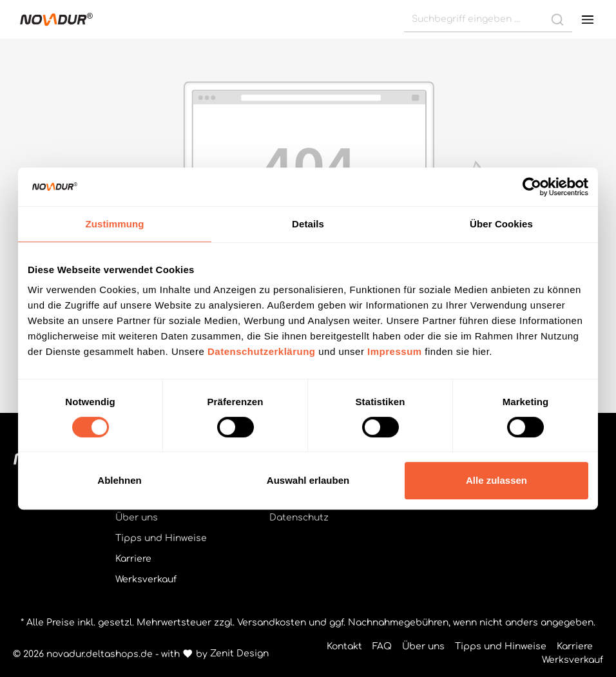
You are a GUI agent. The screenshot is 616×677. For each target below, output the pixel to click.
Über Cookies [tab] (501, 224)
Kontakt (344, 646)
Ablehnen (119, 480)
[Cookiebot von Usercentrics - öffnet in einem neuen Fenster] (532, 187)
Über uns (137, 518)
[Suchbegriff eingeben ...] (474, 19)
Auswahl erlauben (308, 480)
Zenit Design (239, 653)
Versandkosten (272, 623)
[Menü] (588, 19)
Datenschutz (299, 518)
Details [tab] (308, 224)
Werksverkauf (146, 579)
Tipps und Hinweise (161, 538)
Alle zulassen (496, 480)
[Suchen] (557, 19)
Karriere (133, 559)
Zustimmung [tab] (115, 224)
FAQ (382, 646)
